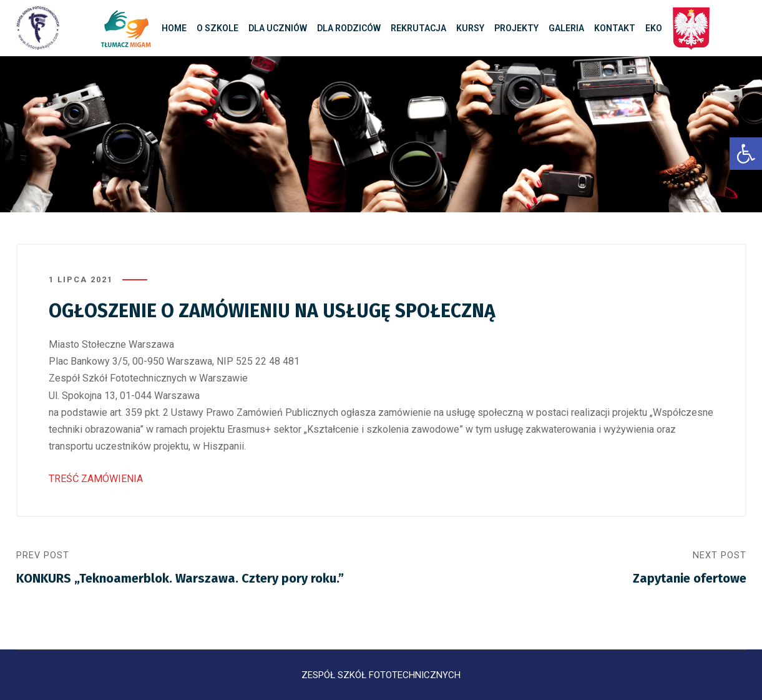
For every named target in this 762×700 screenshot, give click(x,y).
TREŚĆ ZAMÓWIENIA (96, 479)
